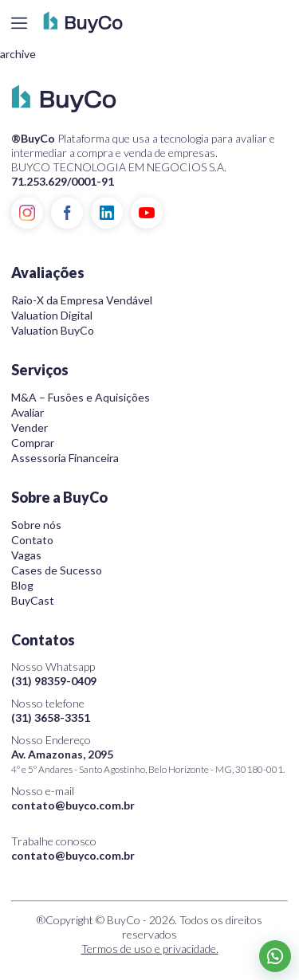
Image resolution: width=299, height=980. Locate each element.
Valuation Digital (52, 315)
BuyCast (33, 600)
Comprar (33, 443)
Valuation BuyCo (53, 330)
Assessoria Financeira (65, 458)
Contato (32, 540)
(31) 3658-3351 (51, 717)
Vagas (26, 555)
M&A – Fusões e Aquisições (81, 397)
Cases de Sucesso (57, 570)
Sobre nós (36, 525)
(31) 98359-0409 (54, 681)
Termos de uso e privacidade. (150, 949)
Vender (30, 427)
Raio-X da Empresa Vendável (82, 300)
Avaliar (28, 412)
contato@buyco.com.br (73, 805)
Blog (22, 585)
